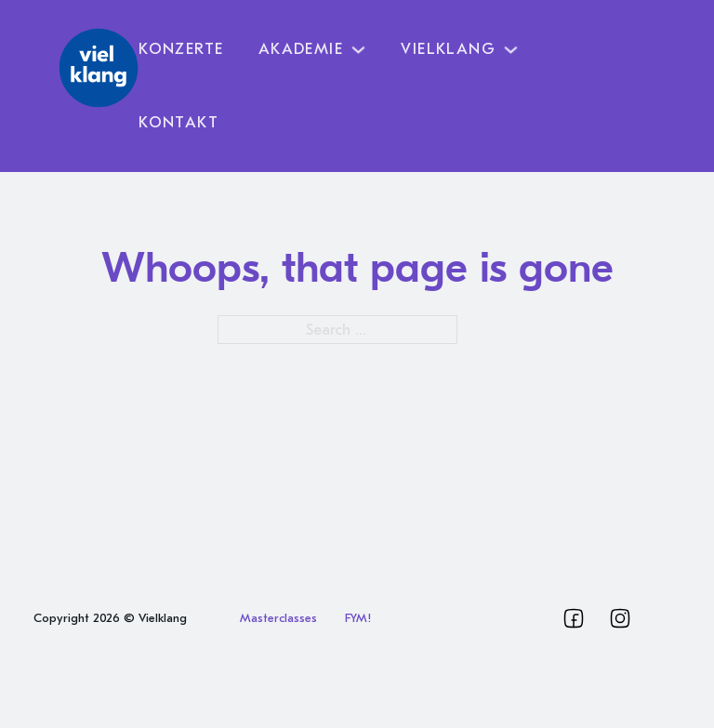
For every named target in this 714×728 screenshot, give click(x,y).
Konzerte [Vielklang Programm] (181, 49)
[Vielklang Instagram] (620, 618)
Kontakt (178, 122)
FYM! (358, 618)
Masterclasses (278, 618)
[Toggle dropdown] (358, 50)
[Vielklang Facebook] (574, 618)
